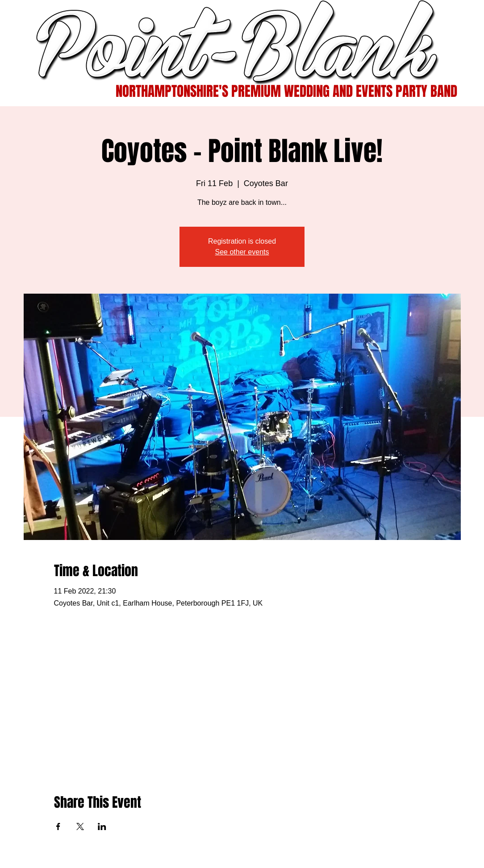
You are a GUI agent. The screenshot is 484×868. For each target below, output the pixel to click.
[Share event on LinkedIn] (102, 826)
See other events (242, 252)
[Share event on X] (80, 826)
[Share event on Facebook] (58, 826)
